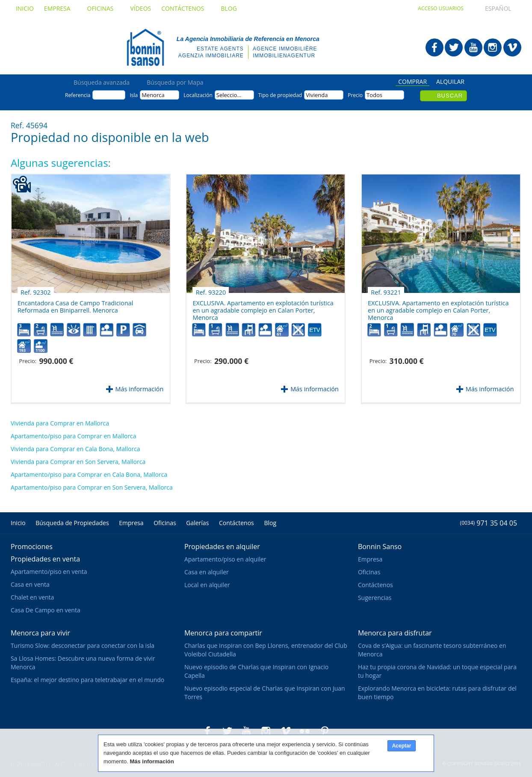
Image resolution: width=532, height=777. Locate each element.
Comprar (412, 82)
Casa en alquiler (207, 572)
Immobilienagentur (284, 56)
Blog (229, 8)
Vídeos (140, 8)
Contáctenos (186, 8)
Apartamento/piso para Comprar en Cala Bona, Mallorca (89, 474)
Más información (140, 389)
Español (490, 8)
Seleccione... (232, 95)
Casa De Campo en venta (46, 610)
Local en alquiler (207, 585)
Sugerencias (375, 598)
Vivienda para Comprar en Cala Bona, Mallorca (75, 449)
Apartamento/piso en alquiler (225, 559)
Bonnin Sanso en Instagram (493, 47)
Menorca (153, 95)
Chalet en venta (33, 597)
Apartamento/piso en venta (49, 572)
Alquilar (450, 82)
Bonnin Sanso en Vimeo (512, 47)
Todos (374, 95)
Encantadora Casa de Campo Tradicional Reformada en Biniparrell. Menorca (75, 304)
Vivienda (317, 95)
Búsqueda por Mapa (175, 83)
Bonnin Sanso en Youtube (473, 47)
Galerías (197, 523)
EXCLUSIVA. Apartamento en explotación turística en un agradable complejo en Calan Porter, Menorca (263, 307)
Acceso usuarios (441, 8)
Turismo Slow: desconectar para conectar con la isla (83, 646)
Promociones (32, 547)
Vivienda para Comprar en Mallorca (60, 423)
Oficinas (104, 8)
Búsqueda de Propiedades (72, 523)
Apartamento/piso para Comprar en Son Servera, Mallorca (92, 487)
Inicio (25, 8)
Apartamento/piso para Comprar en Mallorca (74, 436)
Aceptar (402, 746)
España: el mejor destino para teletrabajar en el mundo (87, 680)
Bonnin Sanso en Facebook (434, 47)
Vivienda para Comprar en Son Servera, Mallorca (78, 462)
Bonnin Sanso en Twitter (454, 47)
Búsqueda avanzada (102, 83)
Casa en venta (30, 584)
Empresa (61, 8)
